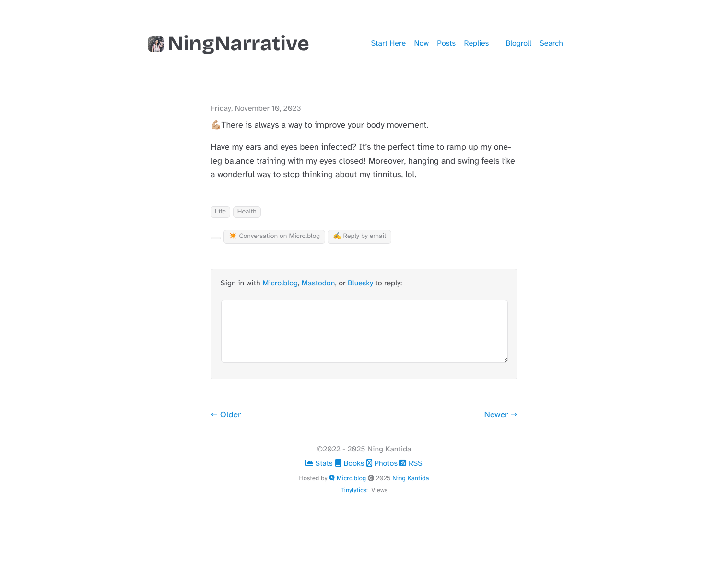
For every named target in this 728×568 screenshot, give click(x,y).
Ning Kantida (411, 478)
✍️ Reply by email (359, 236)
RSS (411, 463)
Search (551, 43)
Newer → (501, 415)
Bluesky (360, 283)
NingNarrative (229, 44)
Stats (320, 463)
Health (247, 212)
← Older (226, 415)
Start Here (388, 43)
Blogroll (518, 43)
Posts (446, 43)
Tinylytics (353, 490)
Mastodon (318, 283)
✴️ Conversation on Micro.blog (274, 236)
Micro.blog (280, 283)
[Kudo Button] (216, 238)
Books (351, 463)
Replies (477, 43)
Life (220, 212)
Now (422, 43)
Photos (383, 463)
